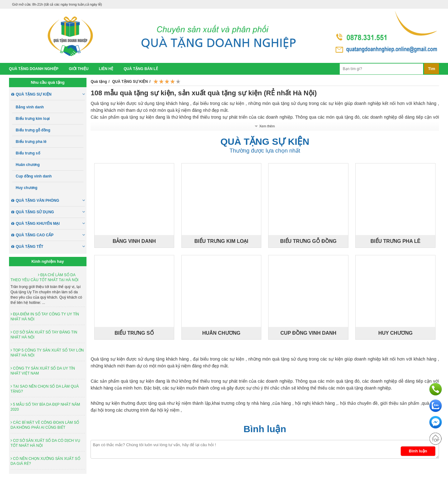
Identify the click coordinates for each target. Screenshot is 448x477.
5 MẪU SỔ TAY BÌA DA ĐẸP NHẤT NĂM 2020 (45, 407)
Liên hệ (106, 69)
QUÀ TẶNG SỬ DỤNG (50, 212)
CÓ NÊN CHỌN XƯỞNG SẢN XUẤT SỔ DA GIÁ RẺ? (45, 461)
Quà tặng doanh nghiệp (34, 69)
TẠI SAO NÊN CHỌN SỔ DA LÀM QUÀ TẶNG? (45, 389)
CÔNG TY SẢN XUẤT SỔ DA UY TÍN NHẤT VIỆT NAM (43, 371)
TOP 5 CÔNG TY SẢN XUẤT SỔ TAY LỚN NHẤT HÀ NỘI (47, 353)
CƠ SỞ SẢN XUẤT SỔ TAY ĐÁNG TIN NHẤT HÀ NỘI (44, 335)
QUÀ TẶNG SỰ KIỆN (50, 94)
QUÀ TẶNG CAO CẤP (50, 235)
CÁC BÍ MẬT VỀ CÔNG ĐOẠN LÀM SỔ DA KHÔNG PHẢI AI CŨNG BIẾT (45, 425)
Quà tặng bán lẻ (141, 69)
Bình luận (265, 429)
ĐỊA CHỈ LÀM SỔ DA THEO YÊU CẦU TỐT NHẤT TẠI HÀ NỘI (44, 277)
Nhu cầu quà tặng (48, 82)
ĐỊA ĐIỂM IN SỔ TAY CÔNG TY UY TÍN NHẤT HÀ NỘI (45, 317)
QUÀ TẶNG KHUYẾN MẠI (50, 224)
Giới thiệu (79, 69)
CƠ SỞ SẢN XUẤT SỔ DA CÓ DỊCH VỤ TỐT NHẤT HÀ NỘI (45, 443)
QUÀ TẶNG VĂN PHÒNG (50, 201)
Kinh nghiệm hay (48, 261)
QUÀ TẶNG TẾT (50, 247)
